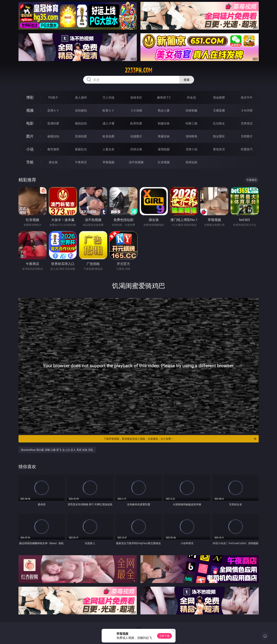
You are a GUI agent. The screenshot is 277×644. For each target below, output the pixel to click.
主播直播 (219, 110)
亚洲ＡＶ (53, 110)
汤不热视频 (136, 162)
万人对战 (108, 97)
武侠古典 (136, 149)
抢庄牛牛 (247, 97)
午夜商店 (81, 162)
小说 (30, 149)
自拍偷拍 (81, 110)
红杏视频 (164, 162)
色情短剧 (191, 162)
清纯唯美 (191, 136)
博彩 (30, 97)
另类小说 (191, 149)
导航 (30, 162)
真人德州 (81, 97)
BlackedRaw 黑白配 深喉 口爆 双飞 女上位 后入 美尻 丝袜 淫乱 (57, 450)
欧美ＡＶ (108, 110)
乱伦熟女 (219, 123)
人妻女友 (108, 149)
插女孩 (53, 162)
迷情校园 (164, 149)
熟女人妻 (164, 110)
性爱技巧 (247, 149)
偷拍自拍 (81, 123)
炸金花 (191, 97)
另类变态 (247, 123)
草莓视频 (108, 162)
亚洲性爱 (53, 123)
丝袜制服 (191, 110)
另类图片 (247, 136)
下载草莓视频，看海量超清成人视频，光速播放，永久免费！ (180, 439)
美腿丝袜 (164, 136)
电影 (30, 123)
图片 (30, 136)
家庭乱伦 (81, 149)
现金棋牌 (219, 97)
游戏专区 (136, 97)
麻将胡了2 (164, 97)
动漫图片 (136, 136)
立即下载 (164, 636)
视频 (30, 110)
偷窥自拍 (53, 136)
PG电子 (53, 97)
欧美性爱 (136, 123)
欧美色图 (108, 136)
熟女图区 (219, 136)
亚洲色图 (81, 136)
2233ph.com (139, 70)
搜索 (187, 80)
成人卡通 (108, 123)
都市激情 (53, 149)
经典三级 (191, 123)
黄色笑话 (219, 149)
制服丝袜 (164, 123)
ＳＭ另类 (247, 110)
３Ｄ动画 (136, 110)
